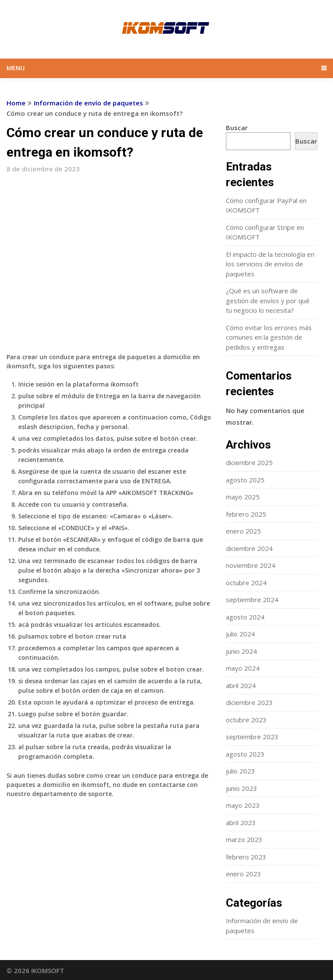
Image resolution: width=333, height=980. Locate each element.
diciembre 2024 (249, 548)
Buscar (237, 128)
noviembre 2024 (251, 565)
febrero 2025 (246, 514)
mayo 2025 (243, 497)
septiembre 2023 (252, 737)
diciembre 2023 (249, 702)
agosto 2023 (245, 754)
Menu (16, 68)
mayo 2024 (243, 668)
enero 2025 (243, 531)
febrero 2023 (246, 857)
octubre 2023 (246, 720)
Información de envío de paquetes (88, 103)
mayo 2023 (243, 805)
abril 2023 (241, 823)
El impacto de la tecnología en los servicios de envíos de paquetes (270, 264)
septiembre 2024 (252, 600)
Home (16, 103)
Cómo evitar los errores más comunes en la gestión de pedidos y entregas (269, 337)
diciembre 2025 (249, 462)
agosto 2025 (245, 480)
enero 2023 (243, 874)
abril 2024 (241, 685)
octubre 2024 (246, 583)
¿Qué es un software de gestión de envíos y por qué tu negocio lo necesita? (268, 300)
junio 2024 (242, 651)
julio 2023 (240, 771)
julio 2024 (240, 634)
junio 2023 (242, 788)
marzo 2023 (244, 839)
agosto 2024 (245, 617)
